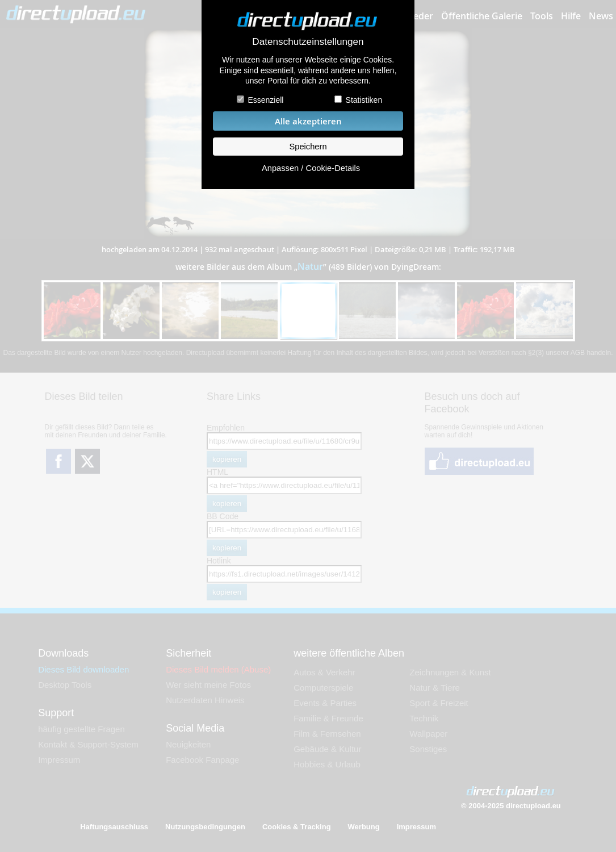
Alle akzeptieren (308, 121)
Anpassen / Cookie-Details (311, 168)
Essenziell (265, 100)
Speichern (308, 147)
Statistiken (364, 100)
